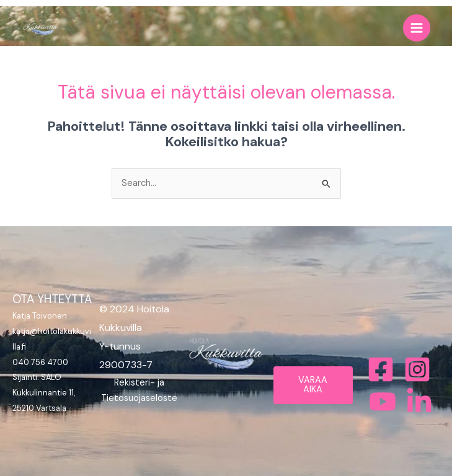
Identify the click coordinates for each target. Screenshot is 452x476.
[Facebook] (381, 369)
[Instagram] (417, 369)
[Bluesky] (419, 402)
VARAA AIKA (313, 385)
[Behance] (383, 402)
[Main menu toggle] (417, 28)
